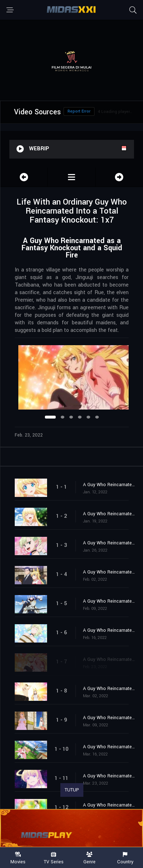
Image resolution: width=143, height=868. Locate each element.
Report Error (79, 111)
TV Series (54, 858)
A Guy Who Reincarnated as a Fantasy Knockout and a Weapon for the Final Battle (109, 776)
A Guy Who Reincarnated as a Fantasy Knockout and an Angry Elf (109, 543)
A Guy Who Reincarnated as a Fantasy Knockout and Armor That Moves (109, 601)
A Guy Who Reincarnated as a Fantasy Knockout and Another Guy (109, 485)
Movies (18, 858)
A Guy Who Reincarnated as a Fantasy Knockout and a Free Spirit (109, 630)
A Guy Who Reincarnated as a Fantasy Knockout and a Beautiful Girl (109, 718)
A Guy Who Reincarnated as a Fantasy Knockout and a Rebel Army (109, 747)
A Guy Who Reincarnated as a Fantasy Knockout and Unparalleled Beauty (109, 514)
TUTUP (72, 790)
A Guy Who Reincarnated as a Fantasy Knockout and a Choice (109, 689)
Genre (89, 858)
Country (125, 858)
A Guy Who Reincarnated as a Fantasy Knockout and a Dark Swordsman (109, 572)
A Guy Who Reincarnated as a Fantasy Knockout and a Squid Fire (109, 659)
